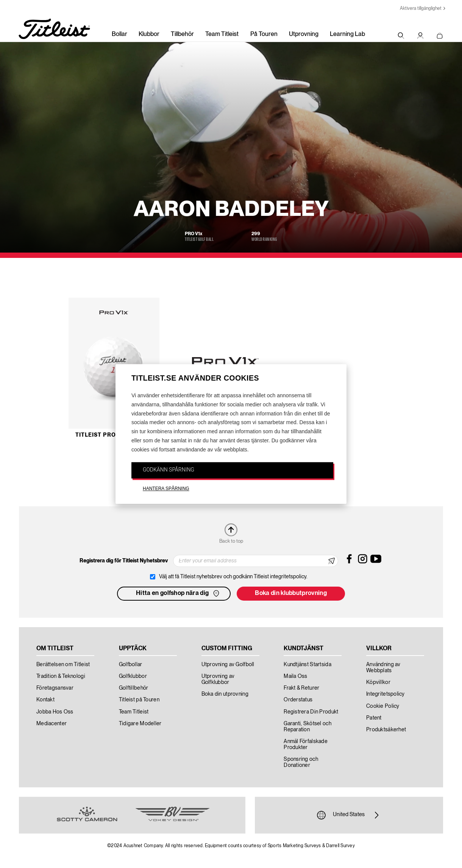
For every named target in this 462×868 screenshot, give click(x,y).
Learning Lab (347, 34)
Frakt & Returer (301, 688)
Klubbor (149, 34)
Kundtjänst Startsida (307, 665)
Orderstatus (298, 700)
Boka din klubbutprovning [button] (291, 593)
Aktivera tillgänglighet (421, 9)
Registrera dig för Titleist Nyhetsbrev (124, 561)
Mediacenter (52, 724)
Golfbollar (131, 665)
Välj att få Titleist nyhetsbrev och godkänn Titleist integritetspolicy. (233, 577)
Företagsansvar (55, 688)
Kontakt (45, 700)
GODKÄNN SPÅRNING (169, 470)
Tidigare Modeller (140, 724)
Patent (374, 718)
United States (349, 815)
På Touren (264, 34)
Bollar (119, 34)
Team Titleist (222, 34)
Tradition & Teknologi (61, 676)
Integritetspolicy (386, 694)
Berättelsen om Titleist (63, 665)
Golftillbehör (134, 688)
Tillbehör (182, 34)
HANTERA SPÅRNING (166, 489)
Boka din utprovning (225, 694)
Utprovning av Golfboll (228, 665)
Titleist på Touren (139, 700)
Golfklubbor (133, 676)
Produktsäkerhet (386, 730)
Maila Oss (296, 676)
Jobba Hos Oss (55, 712)
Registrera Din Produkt (311, 712)
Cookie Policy (383, 706)
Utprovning (304, 34)
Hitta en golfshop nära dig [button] (178, 593)
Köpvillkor (378, 682)
